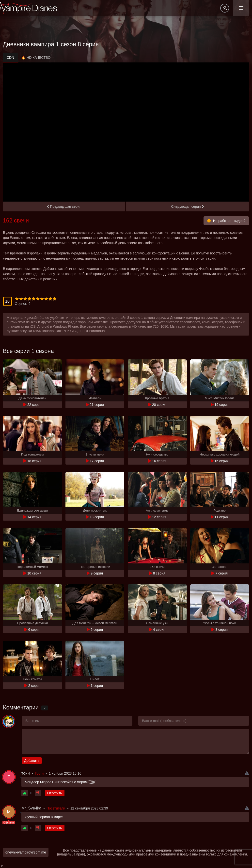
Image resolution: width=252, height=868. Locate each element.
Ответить (55, 793)
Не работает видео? (226, 221)
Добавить (32, 761)
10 (55, 299)
